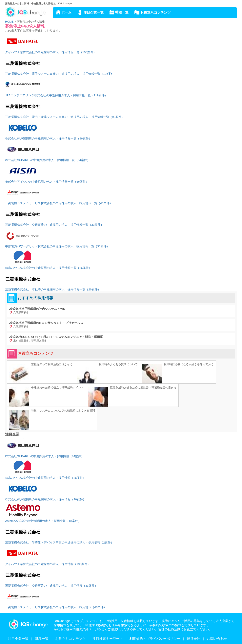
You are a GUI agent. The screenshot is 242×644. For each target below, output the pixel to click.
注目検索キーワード (108, 639)
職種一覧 (122, 12)
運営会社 (193, 639)
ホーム (66, 12)
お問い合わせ (217, 639)
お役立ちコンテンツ (156, 13)
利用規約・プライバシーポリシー (155, 639)
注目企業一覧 (93, 13)
